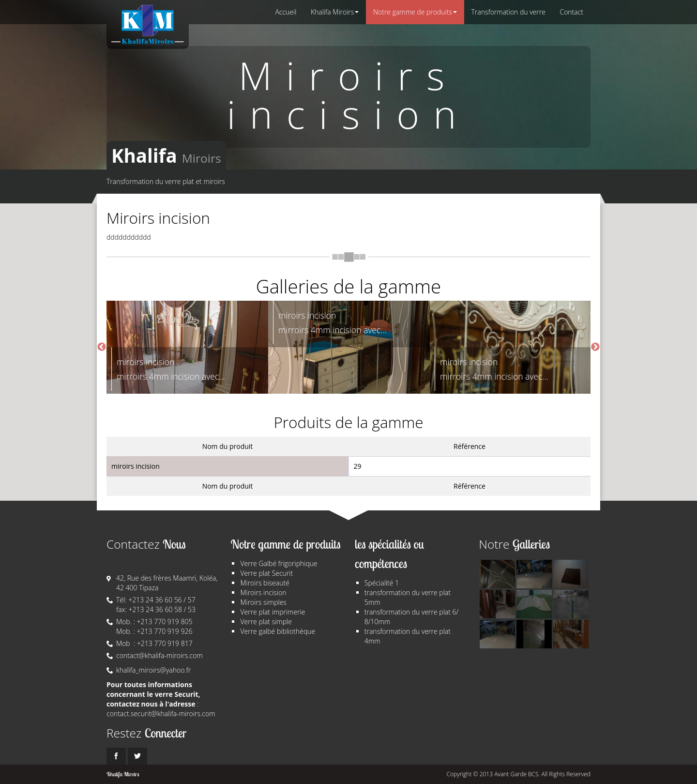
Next (595, 347)
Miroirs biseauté (265, 583)
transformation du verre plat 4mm (408, 636)
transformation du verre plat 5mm (408, 597)
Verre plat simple (266, 622)
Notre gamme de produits (415, 12)
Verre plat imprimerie (273, 612)
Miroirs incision (263, 592)
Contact (571, 12)
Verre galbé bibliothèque (278, 631)
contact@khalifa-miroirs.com (159, 655)
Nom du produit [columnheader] (228, 446)
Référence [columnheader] (470, 446)
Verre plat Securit (266, 573)
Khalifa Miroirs (334, 12)
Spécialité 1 (382, 583)
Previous (102, 347)
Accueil (286, 12)
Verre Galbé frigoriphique (279, 563)
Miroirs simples (263, 602)
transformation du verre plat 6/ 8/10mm (412, 617)
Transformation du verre (508, 12)
